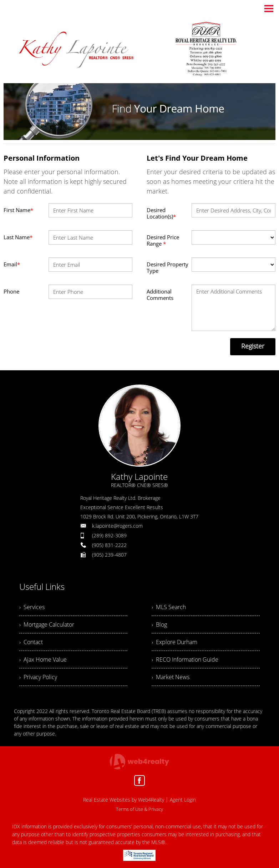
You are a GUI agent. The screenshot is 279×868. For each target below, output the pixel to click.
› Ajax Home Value (43, 659)
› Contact (31, 642)
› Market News (171, 677)
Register (253, 346)
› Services (32, 607)
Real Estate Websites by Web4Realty (124, 800)
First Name (18, 210)
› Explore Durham (174, 642)
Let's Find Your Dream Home (197, 158)
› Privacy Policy (38, 677)
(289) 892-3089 (109, 535)
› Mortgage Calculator (47, 624)
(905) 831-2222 (109, 545)
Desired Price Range (163, 240)
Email (12, 264)
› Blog (159, 624)
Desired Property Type (168, 267)
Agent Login (183, 800)
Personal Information (42, 158)
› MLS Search (169, 607)
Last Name (18, 237)
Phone (11, 291)
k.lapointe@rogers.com (117, 526)
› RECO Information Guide (185, 659)
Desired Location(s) (161, 213)
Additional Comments (160, 295)
